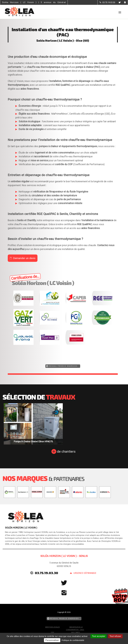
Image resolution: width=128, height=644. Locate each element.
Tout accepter (99, 636)
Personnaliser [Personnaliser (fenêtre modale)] (52, 640)
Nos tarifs (76, 632)
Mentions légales (52, 627)
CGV (52, 632)
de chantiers (66, 452)
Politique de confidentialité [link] (73, 640)
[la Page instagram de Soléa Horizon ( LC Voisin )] (123, 3)
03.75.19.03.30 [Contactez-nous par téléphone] (46, 573)
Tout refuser (115, 636)
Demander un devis (24, 258)
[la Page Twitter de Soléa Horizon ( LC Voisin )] (118, 3)
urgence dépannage (85, 573)
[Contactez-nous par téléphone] (107, 2)
